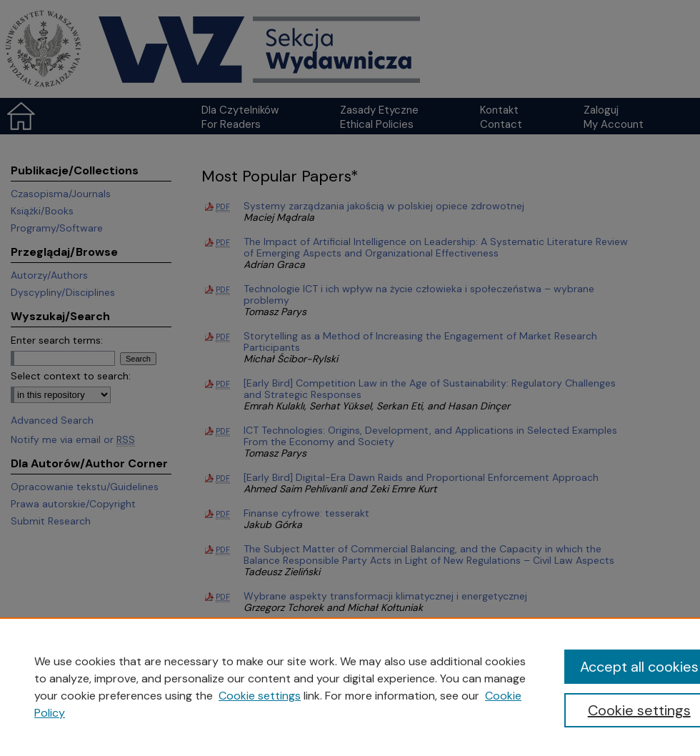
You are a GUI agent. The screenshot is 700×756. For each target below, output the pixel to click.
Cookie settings (260, 696)
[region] (350, 687)
